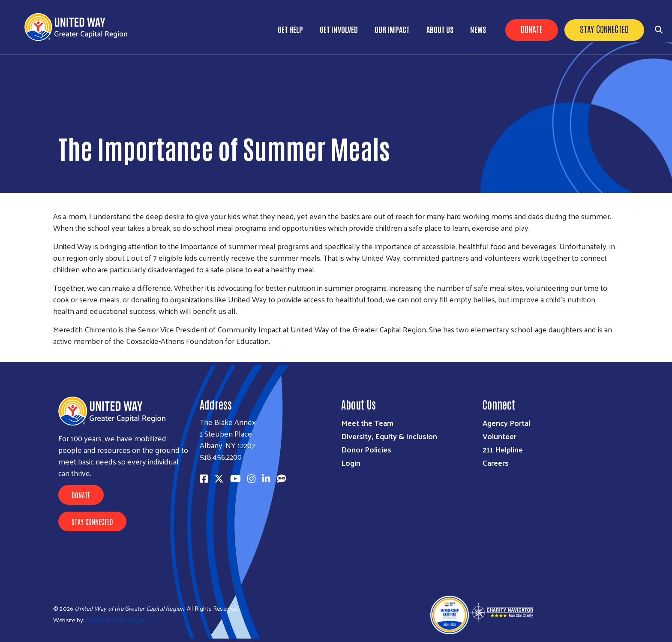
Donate (532, 29)
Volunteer (499, 436)
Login (351, 463)
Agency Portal (506, 423)
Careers (496, 463)
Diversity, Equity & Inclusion (389, 436)
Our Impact (392, 29)
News (478, 29)
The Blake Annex (228, 422)
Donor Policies (366, 449)
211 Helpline (503, 449)
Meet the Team (367, 423)
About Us (440, 29)
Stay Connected (604, 29)
